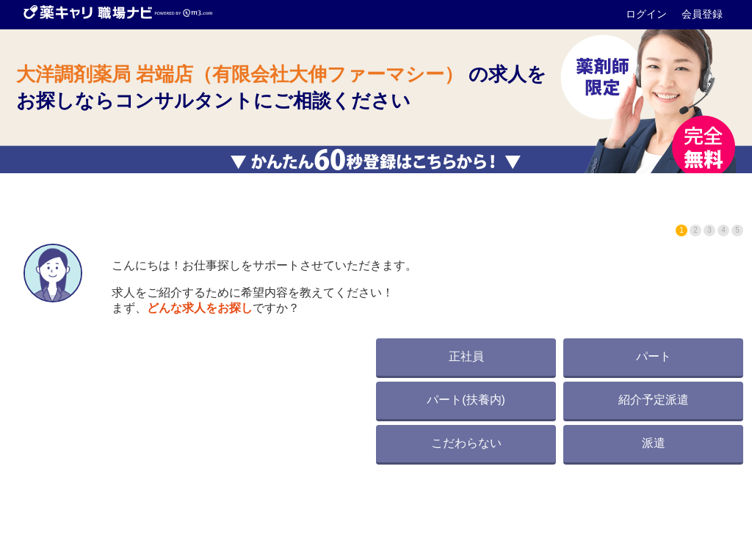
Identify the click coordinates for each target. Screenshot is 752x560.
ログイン (648, 14)
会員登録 (702, 14)
